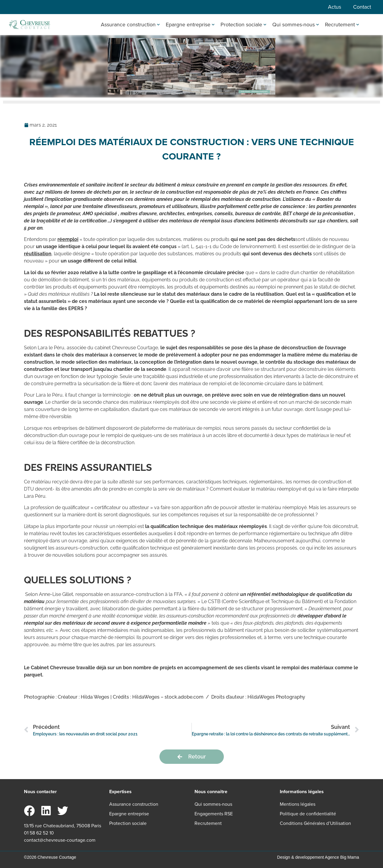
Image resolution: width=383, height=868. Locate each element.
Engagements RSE (214, 814)
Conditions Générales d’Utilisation (315, 823)
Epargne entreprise (190, 25)
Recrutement (342, 25)
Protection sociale (243, 25)
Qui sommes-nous (296, 25)
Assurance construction (130, 25)
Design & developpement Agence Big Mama (318, 857)
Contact (362, 7)
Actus (335, 7)
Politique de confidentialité (308, 814)
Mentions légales (298, 804)
